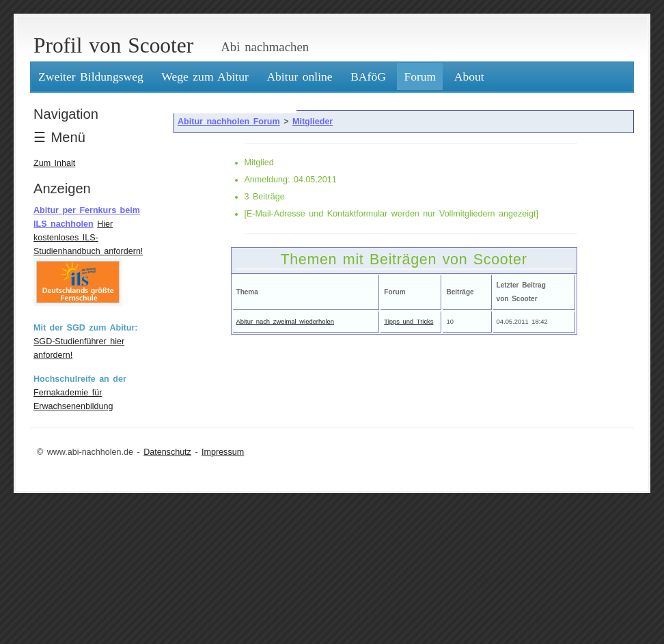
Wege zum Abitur (205, 76)
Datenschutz (167, 452)
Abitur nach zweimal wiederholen (286, 321)
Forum (420, 76)
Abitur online (299, 76)
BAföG (368, 76)
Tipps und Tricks (409, 321)
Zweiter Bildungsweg (91, 76)
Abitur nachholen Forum (229, 122)
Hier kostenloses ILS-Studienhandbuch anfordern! (88, 238)
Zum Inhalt (54, 163)
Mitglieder (313, 122)
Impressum (223, 452)
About (469, 76)
